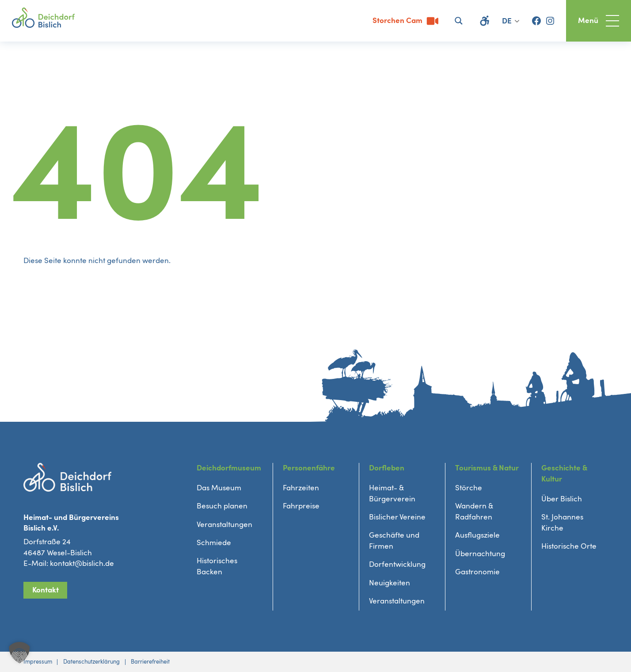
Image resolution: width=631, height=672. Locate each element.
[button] (19, 653)
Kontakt (46, 590)
